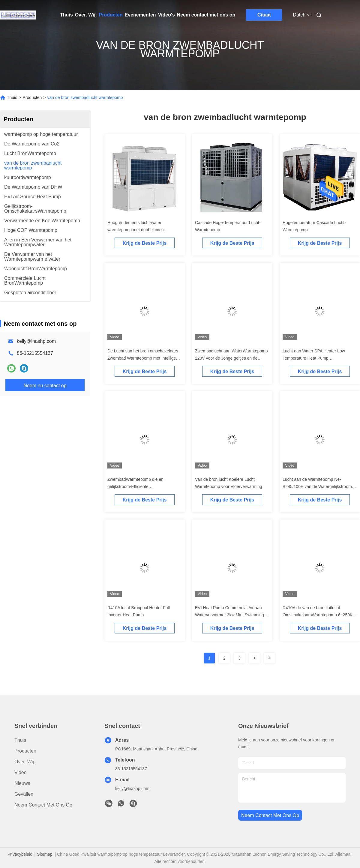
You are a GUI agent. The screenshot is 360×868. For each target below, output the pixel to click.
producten (25, 751)
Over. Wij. (86, 15)
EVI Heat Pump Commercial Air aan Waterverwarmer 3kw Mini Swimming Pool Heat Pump (229, 615)
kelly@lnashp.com (36, 341)
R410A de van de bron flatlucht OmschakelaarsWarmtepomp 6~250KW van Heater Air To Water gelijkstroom (320, 615)
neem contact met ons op (270, 815)
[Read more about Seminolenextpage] (254, 658)
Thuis (66, 15)
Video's (166, 15)
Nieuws (22, 783)
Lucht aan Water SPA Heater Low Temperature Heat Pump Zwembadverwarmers (314, 358)
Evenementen (140, 15)
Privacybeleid (20, 854)
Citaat (264, 15)
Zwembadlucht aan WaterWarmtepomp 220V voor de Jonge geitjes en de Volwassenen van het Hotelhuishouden (231, 358)
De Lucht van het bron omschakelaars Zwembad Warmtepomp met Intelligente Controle (145, 358)
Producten (111, 15)
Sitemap (45, 854)
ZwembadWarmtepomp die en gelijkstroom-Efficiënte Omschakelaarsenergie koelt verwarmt (143, 486)
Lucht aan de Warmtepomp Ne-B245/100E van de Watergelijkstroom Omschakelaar (317, 486)
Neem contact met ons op (206, 15)
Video (21, 772)
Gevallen (24, 794)
